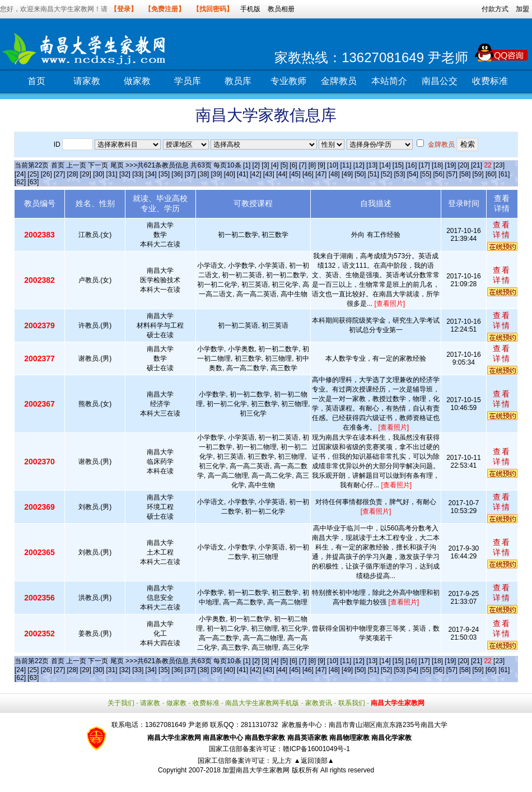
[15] (398, 165)
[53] (399, 174)
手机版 (250, 9)
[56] (439, 174)
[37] (190, 174)
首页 (36, 81)
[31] (112, 174)
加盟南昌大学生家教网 (256, 770)
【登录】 (124, 9)
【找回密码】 (213, 9)
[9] (321, 165)
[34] (151, 174)
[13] (372, 165)
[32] (125, 174)
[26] (46, 174)
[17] (424, 165)
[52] (386, 174)
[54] (413, 174)
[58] (465, 174)
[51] (374, 174)
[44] (282, 174)
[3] (265, 165)
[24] (20, 174)
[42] (255, 174)
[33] (138, 174)
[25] (33, 174)
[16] (411, 165)
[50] (360, 174)
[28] (72, 174)
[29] (86, 174)
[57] (452, 174)
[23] (499, 165)
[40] (230, 174)
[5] (284, 165)
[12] (359, 165)
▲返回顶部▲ (314, 761)
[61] (504, 174)
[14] (385, 165)
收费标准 (490, 81)
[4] (275, 165)
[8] (312, 165)
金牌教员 (339, 81)
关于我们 (121, 703)
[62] (20, 182)
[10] (333, 165)
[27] (59, 174)
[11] (346, 165)
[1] (247, 165)
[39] (216, 174)
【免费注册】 (165, 9)
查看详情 (502, 230)
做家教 (137, 81)
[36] (177, 174)
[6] (293, 165)
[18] (437, 165)
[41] (242, 174)
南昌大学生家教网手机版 (262, 703)
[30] (99, 174)
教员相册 (281, 9)
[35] (164, 174)
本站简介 (389, 81)
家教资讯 (319, 703)
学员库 (188, 81)
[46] (308, 174)
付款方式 (495, 9)
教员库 (238, 81)
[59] (478, 174)
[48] (334, 174)
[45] (295, 174)
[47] (321, 174)
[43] (269, 174)
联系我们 (352, 703)
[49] (347, 174)
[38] (203, 174)
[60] (491, 174)
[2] (256, 165)
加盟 (522, 9)
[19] (450, 165)
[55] (426, 174)
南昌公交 (440, 81)
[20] (464, 165)
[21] (477, 165)
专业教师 (288, 81)
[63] (33, 182)
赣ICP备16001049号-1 (316, 749)
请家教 (87, 81)
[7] (303, 165)
